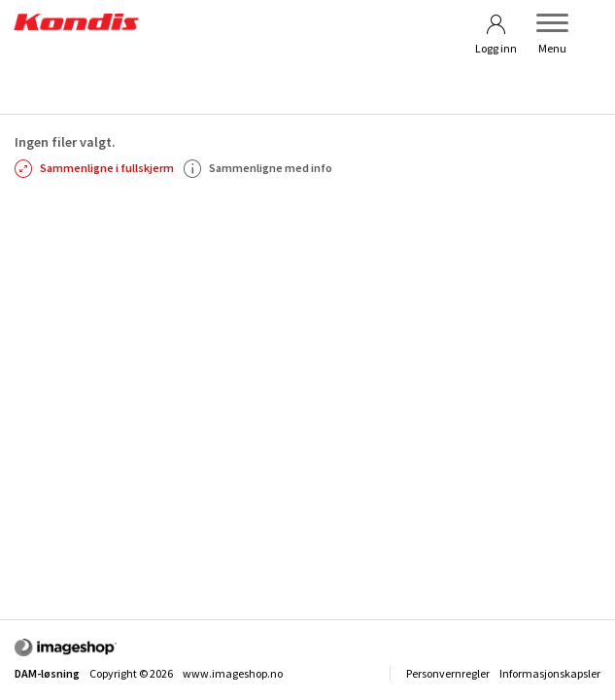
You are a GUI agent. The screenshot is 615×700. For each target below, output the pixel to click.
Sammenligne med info (258, 168)
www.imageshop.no (233, 673)
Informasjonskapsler (550, 673)
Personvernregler (448, 673)
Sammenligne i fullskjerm (94, 168)
